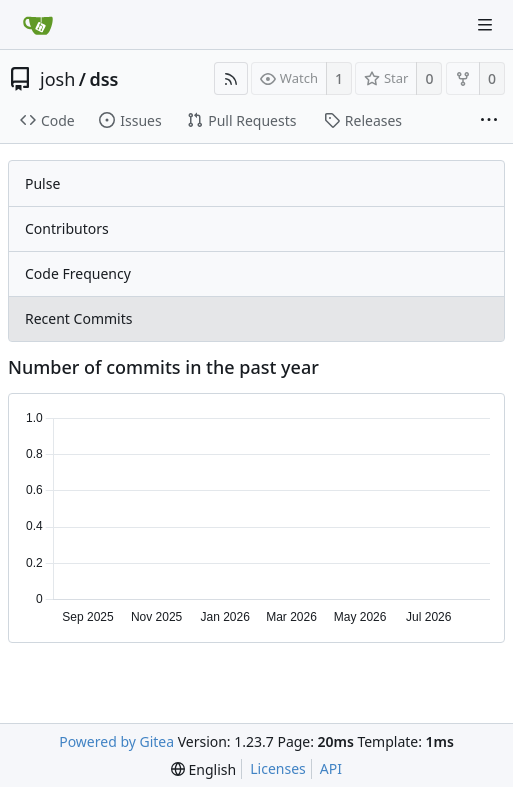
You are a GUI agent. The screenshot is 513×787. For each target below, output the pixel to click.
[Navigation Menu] (485, 25)
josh (57, 79)
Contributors (67, 228)
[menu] (203, 769)
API (331, 768)
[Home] (38, 25)
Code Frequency (78, 273)
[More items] (489, 121)
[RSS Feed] (231, 78)
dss (103, 79)
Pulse (42, 183)
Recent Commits (78, 318)
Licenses (278, 768)
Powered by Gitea (116, 741)
